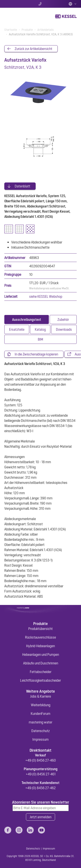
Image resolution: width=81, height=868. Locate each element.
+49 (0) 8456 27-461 (41, 774)
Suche (16, 4)
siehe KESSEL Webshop (46, 296)
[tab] (27, 319)
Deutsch (73, 4)
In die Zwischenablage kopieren (36, 354)
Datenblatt (22, 186)
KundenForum (40, 714)
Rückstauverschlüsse (40, 637)
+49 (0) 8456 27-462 (40, 788)
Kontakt (40, 4)
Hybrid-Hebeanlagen (40, 646)
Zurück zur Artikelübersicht (33, 49)
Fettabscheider (41, 672)
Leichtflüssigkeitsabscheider (40, 680)
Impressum (40, 739)
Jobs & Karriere (40, 696)
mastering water (40, 722)
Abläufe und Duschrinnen (41, 663)
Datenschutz (40, 731)
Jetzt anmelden (40, 817)
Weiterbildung (41, 705)
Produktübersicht (40, 629)
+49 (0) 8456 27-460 (41, 760)
